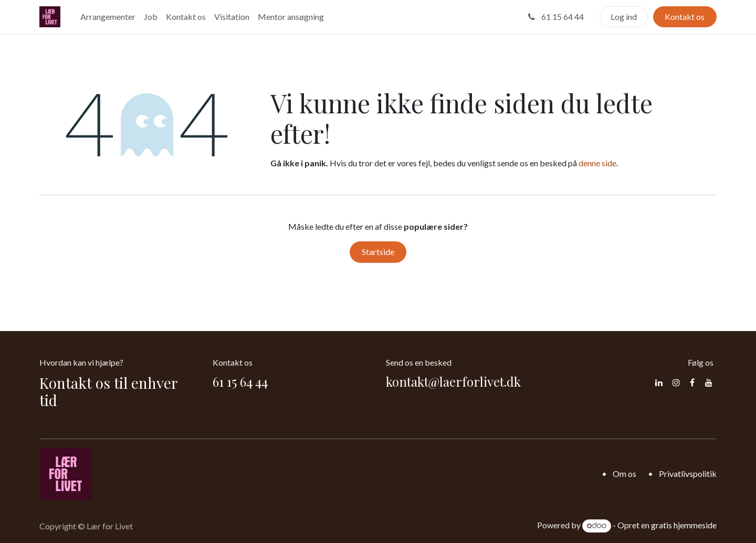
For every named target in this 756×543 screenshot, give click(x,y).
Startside (378, 252)
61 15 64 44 (555, 17)
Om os (624, 473)
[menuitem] (108, 17)
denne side (597, 163)
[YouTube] (709, 382)
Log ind (624, 17)
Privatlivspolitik (688, 473)
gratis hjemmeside (684, 525)
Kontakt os (685, 17)
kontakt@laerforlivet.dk (453, 381)
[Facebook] (692, 382)
